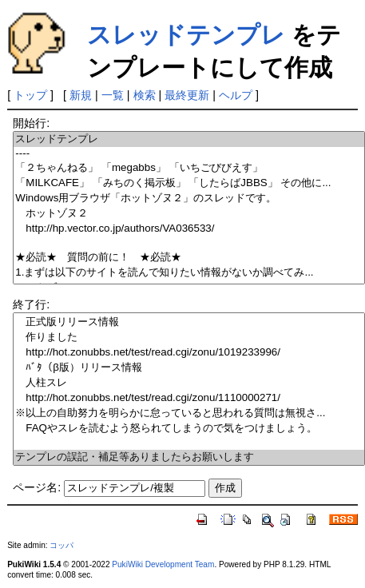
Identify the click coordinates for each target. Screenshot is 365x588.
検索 (145, 95)
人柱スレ (189, 383)
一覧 (113, 95)
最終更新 (187, 95)
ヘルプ (236, 95)
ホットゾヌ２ (189, 214)
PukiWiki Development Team (163, 564)
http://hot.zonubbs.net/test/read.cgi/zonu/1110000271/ (189, 398)
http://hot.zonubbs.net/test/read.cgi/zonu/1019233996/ (189, 353)
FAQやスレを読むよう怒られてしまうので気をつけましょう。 (189, 429)
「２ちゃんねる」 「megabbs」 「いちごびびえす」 (189, 168)
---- (189, 154)
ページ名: (37, 487)
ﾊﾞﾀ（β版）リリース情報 (189, 368)
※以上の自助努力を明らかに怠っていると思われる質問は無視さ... (189, 413)
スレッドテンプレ (186, 35)
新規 (81, 95)
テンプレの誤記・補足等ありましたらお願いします (189, 457)
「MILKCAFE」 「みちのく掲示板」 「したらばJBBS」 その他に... (189, 183)
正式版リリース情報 (189, 322)
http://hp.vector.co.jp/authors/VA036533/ (189, 229)
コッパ (61, 545)
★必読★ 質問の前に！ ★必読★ (189, 258)
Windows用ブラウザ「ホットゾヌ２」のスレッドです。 (189, 199)
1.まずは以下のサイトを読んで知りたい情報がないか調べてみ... (189, 273)
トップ (30, 95)
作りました (189, 338)
